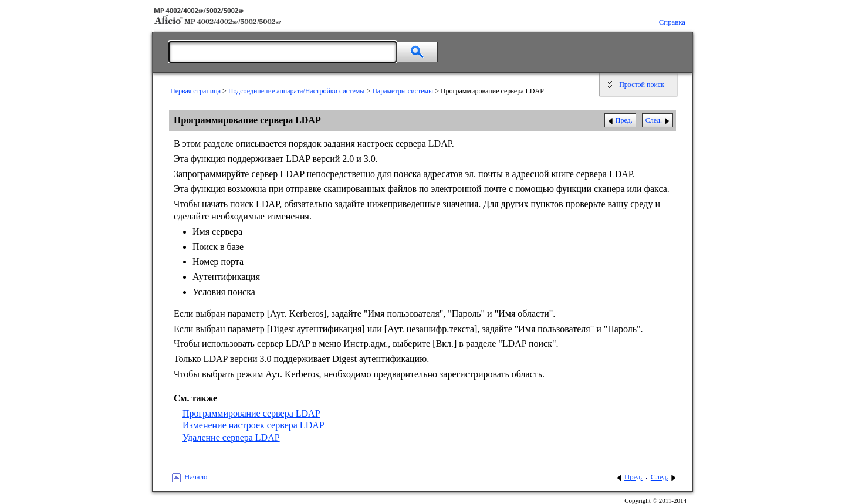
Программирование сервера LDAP (251, 413)
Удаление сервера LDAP (231, 437)
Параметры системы (403, 91)
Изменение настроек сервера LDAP (253, 425)
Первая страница (195, 91)
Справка (672, 22)
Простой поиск (642, 84)
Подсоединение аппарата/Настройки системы (297, 91)
